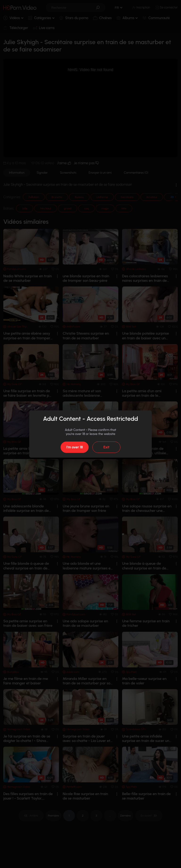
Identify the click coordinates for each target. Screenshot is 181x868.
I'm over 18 (74, 447)
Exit (106, 447)
